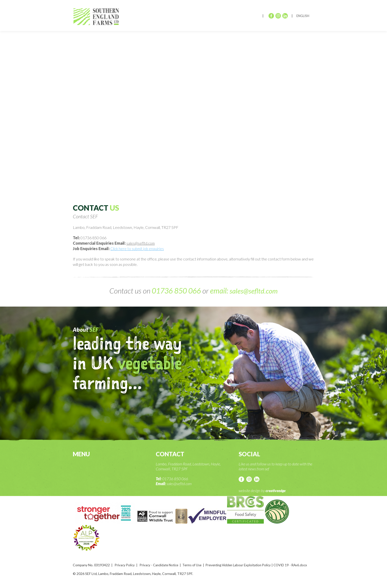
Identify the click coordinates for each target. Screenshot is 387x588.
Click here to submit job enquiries (138, 248)
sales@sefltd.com (141, 243)
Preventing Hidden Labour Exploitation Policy (246, 565)
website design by (263, 490)
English (303, 16)
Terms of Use (196, 565)
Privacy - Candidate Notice (161, 565)
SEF (98, 18)
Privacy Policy (125, 565)
